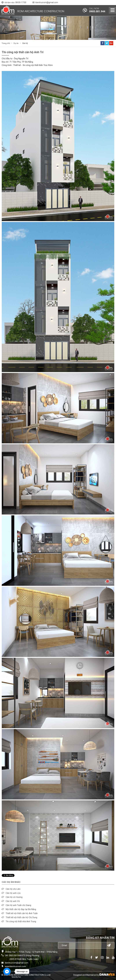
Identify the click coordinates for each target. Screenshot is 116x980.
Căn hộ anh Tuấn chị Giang (18, 905)
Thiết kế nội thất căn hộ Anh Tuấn (22, 913)
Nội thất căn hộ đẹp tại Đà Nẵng (21, 909)
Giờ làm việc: (15, 3)
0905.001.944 (97, 11)
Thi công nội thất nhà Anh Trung (21, 921)
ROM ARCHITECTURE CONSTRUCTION (41, 11)
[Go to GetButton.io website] (16, 977)
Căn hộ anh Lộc (13, 893)
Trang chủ (6, 43)
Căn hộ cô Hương (14, 897)
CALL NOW (94, 9)
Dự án (16, 43)
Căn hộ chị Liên (13, 889)
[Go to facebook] (7, 971)
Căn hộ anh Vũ (13, 901)
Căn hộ (25, 43)
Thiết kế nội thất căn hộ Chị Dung (21, 917)
